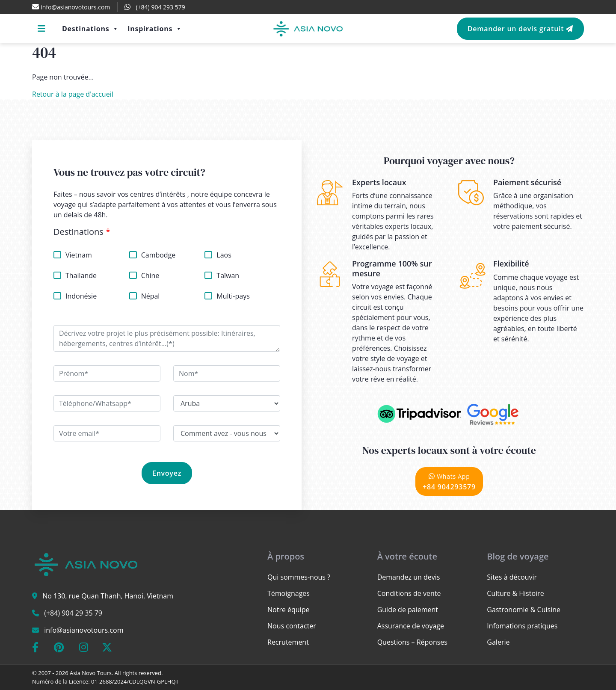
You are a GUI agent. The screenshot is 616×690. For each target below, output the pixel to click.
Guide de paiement (408, 610)
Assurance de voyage (411, 626)
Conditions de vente (409, 593)
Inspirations (155, 29)
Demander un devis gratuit (520, 29)
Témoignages (289, 593)
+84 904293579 (449, 481)
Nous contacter (292, 626)
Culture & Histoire (515, 593)
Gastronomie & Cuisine (524, 610)
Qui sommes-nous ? (299, 577)
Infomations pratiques (522, 626)
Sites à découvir (512, 577)
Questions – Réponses (412, 642)
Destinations (90, 29)
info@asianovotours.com (84, 630)
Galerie (498, 642)
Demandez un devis (409, 577)
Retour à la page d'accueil (73, 94)
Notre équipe (288, 610)
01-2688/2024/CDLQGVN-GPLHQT (135, 681)
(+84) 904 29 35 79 (73, 613)
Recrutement (288, 642)
